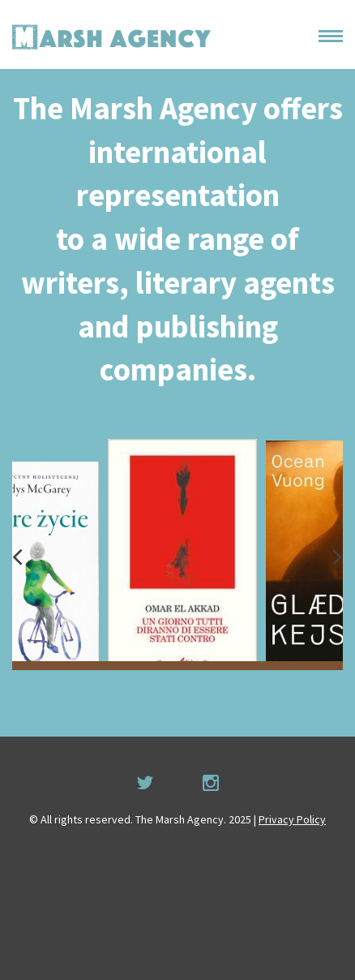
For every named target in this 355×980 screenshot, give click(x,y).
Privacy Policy (292, 819)
